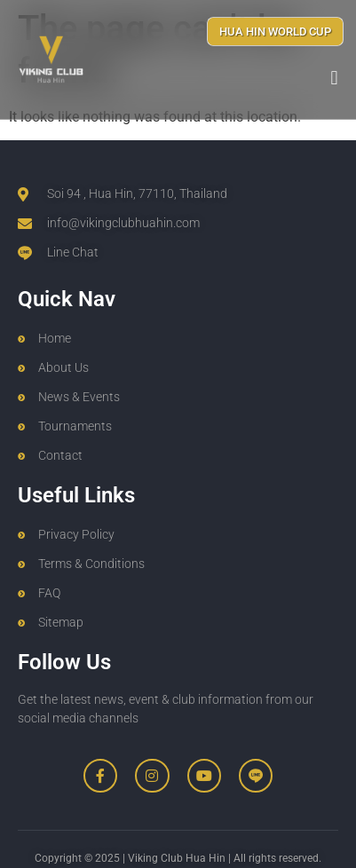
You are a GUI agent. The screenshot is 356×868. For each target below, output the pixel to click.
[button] (334, 78)
